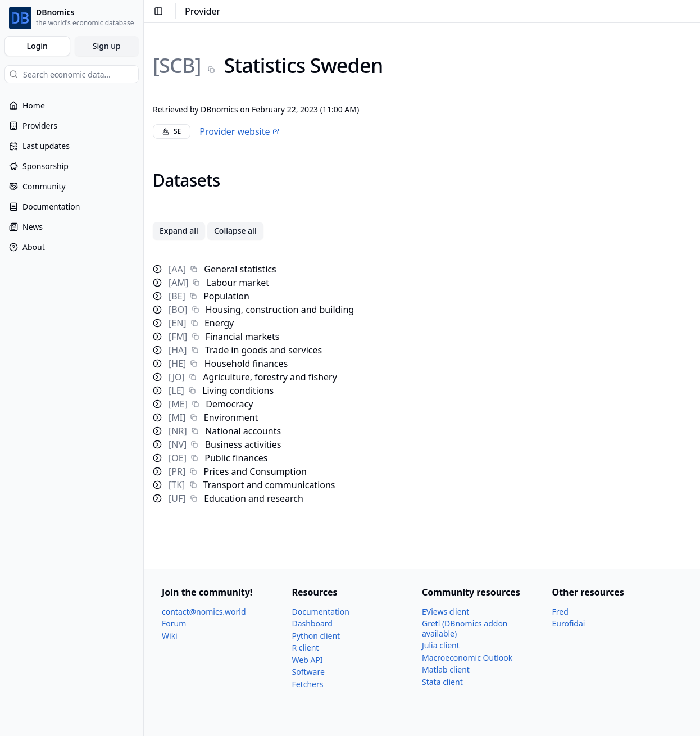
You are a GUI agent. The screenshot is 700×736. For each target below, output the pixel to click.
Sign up (107, 46)
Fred (560, 612)
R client (306, 648)
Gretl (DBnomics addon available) (465, 628)
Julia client (441, 645)
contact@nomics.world (204, 612)
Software (308, 672)
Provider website (239, 131)
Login (37, 46)
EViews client (446, 612)
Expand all (179, 231)
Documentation (321, 612)
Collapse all (235, 231)
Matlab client (446, 669)
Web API (308, 660)
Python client (316, 636)
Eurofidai (569, 623)
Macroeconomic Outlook (467, 658)
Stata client (442, 682)
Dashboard (312, 623)
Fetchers (308, 684)
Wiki (170, 636)
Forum (174, 623)
